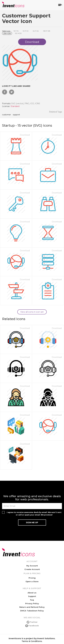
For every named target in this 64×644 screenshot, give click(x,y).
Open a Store (32, 581)
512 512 (18, 33)
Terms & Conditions (32, 641)
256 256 (7, 33)
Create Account (32, 569)
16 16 (16, 31)
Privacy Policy (32, 603)
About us (32, 593)
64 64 (36, 31)
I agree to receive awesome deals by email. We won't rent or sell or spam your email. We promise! (34, 514)
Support (16, 115)
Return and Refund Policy (32, 607)
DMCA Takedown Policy (32, 611)
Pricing (32, 578)
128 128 (47, 31)
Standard (15, 106)
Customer (6, 115)
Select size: (6, 31)
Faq (32, 600)
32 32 (26, 31)
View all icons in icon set (32, 312)
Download (25, 135)
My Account (32, 566)
